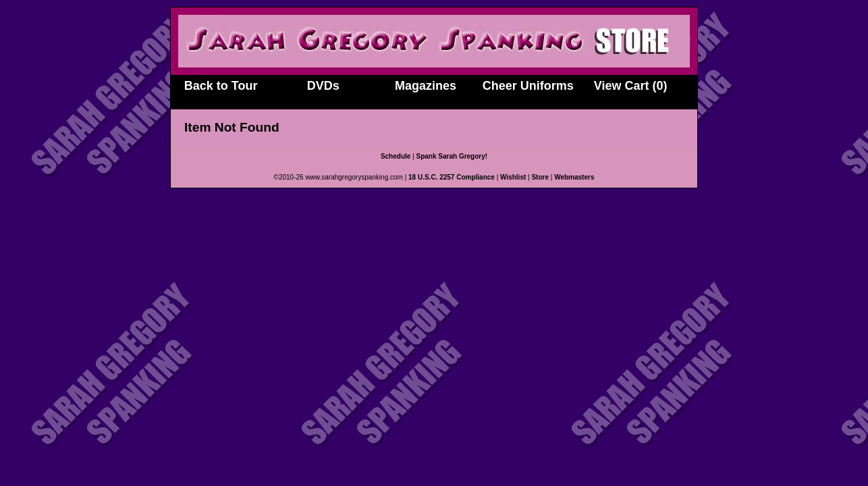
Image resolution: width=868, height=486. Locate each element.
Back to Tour (221, 86)
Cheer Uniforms (528, 86)
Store (540, 177)
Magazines (426, 86)
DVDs (323, 86)
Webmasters (574, 177)
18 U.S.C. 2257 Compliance (452, 177)
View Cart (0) (631, 86)
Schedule (396, 156)
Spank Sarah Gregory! (452, 156)
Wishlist (513, 177)
